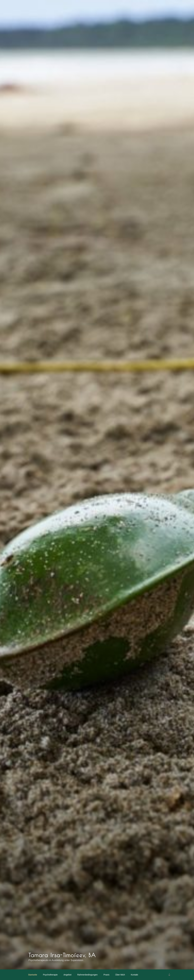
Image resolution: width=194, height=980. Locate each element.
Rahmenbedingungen (87, 975)
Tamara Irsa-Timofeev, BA (62, 955)
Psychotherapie (50, 975)
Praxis (106, 975)
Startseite (33, 975)
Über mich (120, 975)
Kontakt (134, 975)
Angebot (67, 975)
